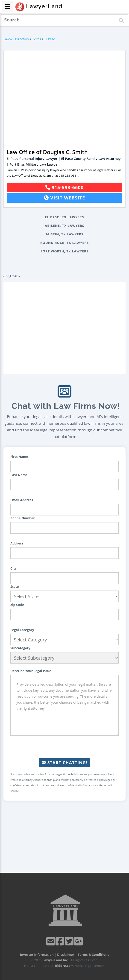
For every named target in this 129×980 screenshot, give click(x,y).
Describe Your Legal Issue (31, 671)
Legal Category (22, 630)
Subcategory (20, 648)
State (15, 587)
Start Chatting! (64, 763)
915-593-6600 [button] (64, 187)
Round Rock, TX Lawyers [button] (64, 243)
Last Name (19, 475)
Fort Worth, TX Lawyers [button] (64, 251)
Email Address (22, 500)
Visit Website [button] (65, 198)
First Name (19, 457)
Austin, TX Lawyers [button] (64, 234)
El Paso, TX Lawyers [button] (64, 217)
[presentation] (64, 747)
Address (17, 543)
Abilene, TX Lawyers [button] (64, 226)
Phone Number (23, 518)
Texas (37, 39)
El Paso (50, 39)
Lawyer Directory (16, 39)
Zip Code (17, 605)
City (13, 568)
